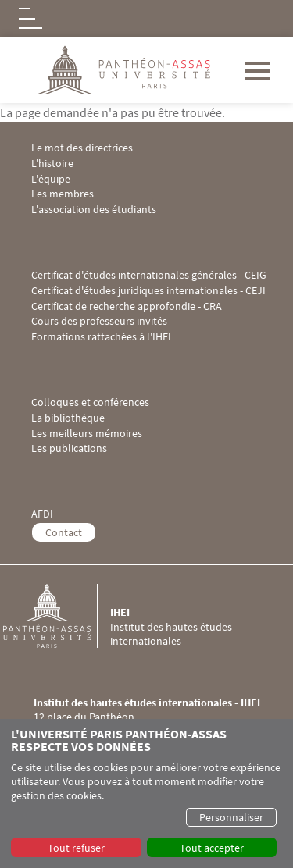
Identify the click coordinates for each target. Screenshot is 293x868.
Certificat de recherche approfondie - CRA (127, 306)
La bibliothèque (68, 418)
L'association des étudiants (94, 210)
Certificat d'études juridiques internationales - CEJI (148, 291)
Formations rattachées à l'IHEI (101, 337)
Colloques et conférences (90, 402)
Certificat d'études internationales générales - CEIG (149, 275)
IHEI (120, 612)
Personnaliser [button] (231, 817)
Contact (64, 532)
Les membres (63, 194)
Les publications (69, 448)
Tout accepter (212, 848)
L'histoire (52, 164)
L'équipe (51, 179)
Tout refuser (76, 848)
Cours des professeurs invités (99, 321)
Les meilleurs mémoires (87, 434)
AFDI (42, 514)
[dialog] (146, 793)
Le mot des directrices (82, 148)
